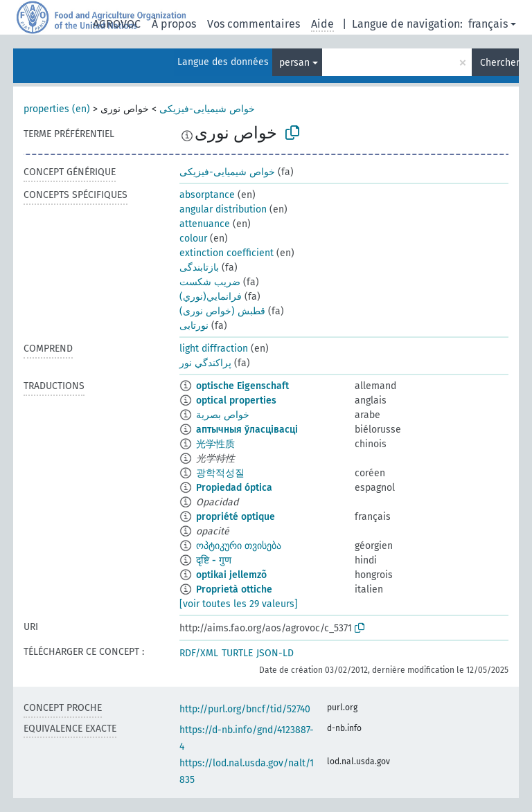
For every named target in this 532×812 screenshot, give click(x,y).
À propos (174, 24)
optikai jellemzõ (231, 575)
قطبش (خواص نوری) (222, 311)
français (488, 24)
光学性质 (215, 444)
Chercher (499, 63)
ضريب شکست (210, 282)
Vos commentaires (254, 24)
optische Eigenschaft (242, 386)
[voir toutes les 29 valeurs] (239, 604)
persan (294, 63)
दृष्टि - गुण (214, 560)
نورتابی (194, 326)
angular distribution (223, 209)
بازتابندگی (199, 268)
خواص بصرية (223, 415)
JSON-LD (275, 653)
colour (193, 238)
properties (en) (57, 109)
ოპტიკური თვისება (239, 546)
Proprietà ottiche (234, 589)
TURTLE (237, 653)
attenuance (205, 224)
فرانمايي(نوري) (211, 297)
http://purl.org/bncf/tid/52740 (245, 709)
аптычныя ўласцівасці (247, 430)
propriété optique (236, 517)
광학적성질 (220, 473)
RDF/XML (199, 653)
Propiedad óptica (234, 488)
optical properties (236, 400)
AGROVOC (117, 24)
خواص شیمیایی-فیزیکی (207, 109)
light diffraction (214, 349)
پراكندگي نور (205, 363)
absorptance (207, 195)
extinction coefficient (227, 253)
